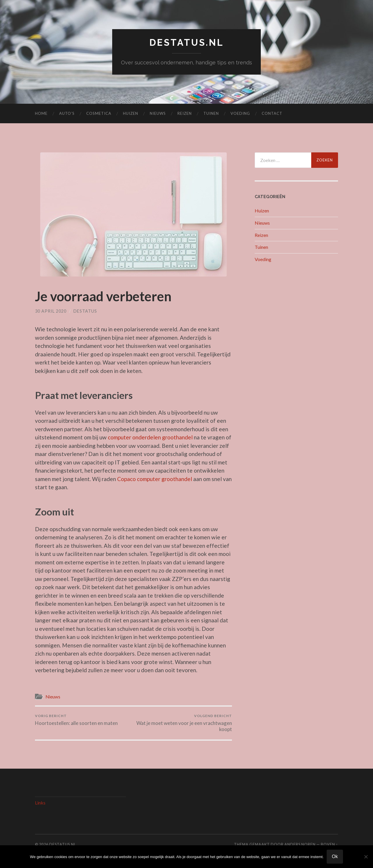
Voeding (240, 113)
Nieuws (158, 113)
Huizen (131, 113)
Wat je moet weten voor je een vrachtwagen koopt (184, 723)
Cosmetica (99, 113)
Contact (272, 113)
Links (40, 803)
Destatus (85, 311)
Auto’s (67, 113)
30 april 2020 (51, 311)
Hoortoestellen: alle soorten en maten (76, 720)
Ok (335, 856)
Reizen (185, 113)
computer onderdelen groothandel (150, 437)
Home (41, 113)
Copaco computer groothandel (155, 479)
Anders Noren (300, 844)
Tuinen (211, 113)
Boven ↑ (329, 844)
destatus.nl (187, 42)
